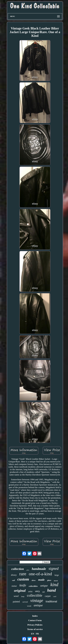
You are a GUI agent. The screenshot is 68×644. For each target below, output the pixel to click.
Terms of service (35, 629)
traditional (51, 601)
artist (30, 591)
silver (34, 580)
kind (54, 585)
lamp (23, 596)
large (57, 575)
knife (23, 585)
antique (38, 605)
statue (14, 586)
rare (23, 574)
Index (35, 616)
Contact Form (35, 620)
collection (18, 569)
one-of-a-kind (40, 574)
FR (37, 634)
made (41, 580)
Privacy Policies (35, 625)
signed (54, 568)
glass (28, 570)
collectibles (33, 586)
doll (43, 592)
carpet (48, 596)
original (20, 591)
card (55, 596)
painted (16, 602)
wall (13, 580)
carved (25, 602)
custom (23, 579)
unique (44, 586)
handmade (39, 569)
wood (29, 606)
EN (33, 634)
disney (14, 575)
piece (49, 580)
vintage (37, 601)
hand (52, 590)
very (37, 591)
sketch (56, 581)
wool (16, 596)
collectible (35, 595)
